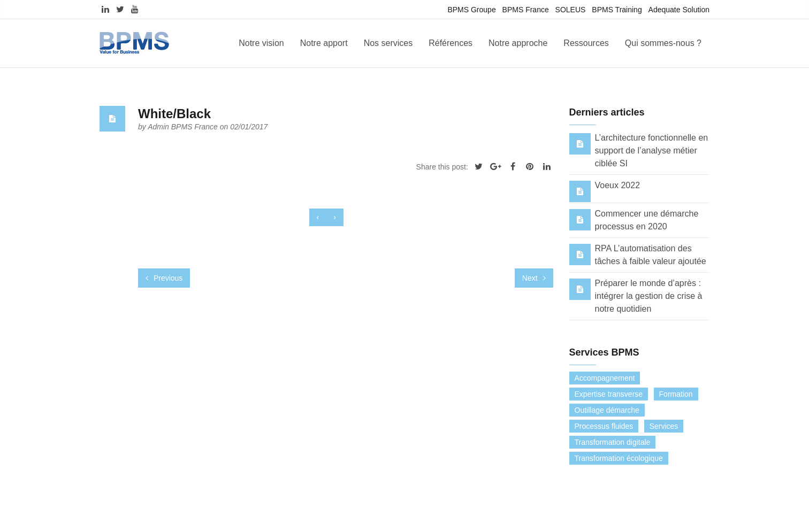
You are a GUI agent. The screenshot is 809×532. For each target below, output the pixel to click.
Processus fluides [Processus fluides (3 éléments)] (604, 426)
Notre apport (324, 43)
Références (451, 43)
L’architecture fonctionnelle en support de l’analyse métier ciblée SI (652, 151)
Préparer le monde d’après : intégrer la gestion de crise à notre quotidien (649, 296)
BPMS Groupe (471, 10)
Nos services (388, 43)
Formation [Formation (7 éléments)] (676, 394)
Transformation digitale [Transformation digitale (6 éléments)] (613, 442)
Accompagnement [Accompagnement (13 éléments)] (605, 378)
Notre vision (261, 43)
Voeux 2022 (618, 185)
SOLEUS (571, 10)
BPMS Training (617, 10)
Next (534, 278)
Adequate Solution (679, 10)
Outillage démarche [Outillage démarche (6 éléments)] (607, 410)
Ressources (586, 43)
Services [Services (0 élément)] (664, 426)
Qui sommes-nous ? (663, 43)
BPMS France (526, 10)
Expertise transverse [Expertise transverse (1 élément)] (609, 394)
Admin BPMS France (184, 127)
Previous (164, 278)
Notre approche (518, 43)
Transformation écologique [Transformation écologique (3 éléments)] (619, 458)
